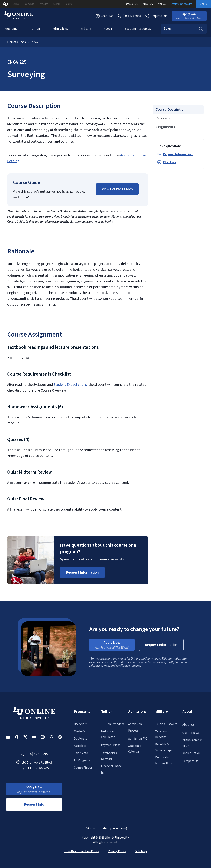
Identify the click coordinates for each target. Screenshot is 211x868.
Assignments (165, 127)
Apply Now (148, 4)
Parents (69, 4)
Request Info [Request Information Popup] (156, 16)
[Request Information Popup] (82, 572)
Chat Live (170, 162)
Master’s (79, 731)
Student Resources (138, 29)
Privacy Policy (117, 851)
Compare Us (190, 761)
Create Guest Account (181, 4)
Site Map (141, 851)
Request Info (132, 4)
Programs (11, 29)
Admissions (60, 29)
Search (201, 29)
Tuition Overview (112, 724)
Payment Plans (111, 745)
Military (86, 29)
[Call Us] (129, 16)
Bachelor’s (81, 724)
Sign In (203, 4)
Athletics (44, 4)
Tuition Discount (166, 724)
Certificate (81, 753)
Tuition (35, 29)
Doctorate (81, 739)
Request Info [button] (34, 804)
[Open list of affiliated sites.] (78, 4)
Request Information (178, 154)
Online (16, 4)
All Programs (82, 760)
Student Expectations (70, 385)
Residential (29, 4)
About (108, 29)
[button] (189, 16)
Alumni (56, 4)
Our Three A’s (191, 733)
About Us (188, 725)
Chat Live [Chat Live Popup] (104, 16)
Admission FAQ (138, 739)
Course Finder (83, 768)
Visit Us (162, 4)
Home (11, 42)
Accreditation (191, 753)
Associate (80, 746)
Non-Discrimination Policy (82, 851)
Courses (20, 42)
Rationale (163, 118)
